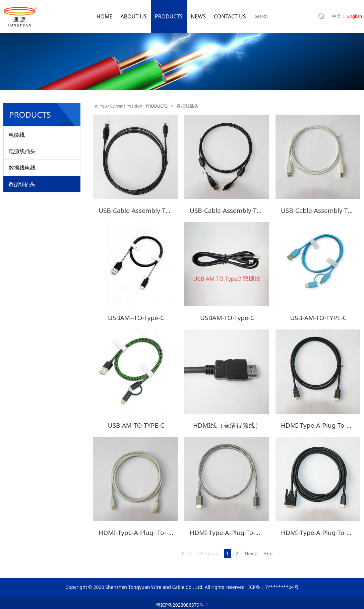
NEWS (198, 16)
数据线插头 (22, 184)
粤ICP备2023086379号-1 (182, 601)
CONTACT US (230, 16)
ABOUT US (133, 16)
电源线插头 (22, 151)
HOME (105, 16)
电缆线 (17, 135)
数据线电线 (22, 168)
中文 (337, 16)
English (355, 16)
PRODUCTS (169, 16)
